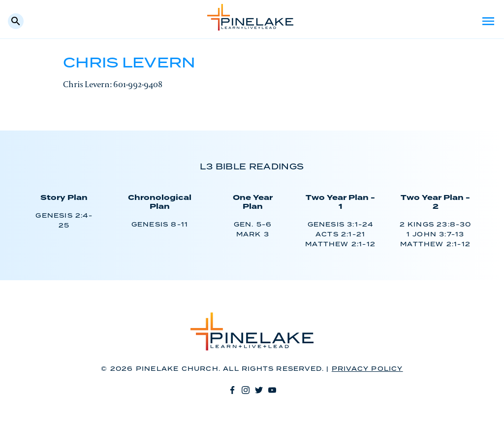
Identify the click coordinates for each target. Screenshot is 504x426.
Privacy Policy (367, 369)
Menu (488, 21)
